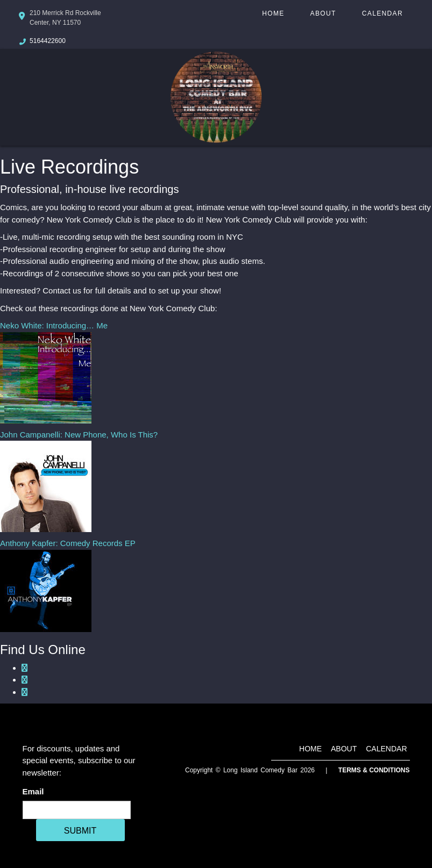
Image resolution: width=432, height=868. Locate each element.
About (323, 13)
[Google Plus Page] (24, 680)
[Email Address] (77, 810)
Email (36, 791)
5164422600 (48, 41)
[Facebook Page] (24, 668)
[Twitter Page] (24, 692)
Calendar (383, 13)
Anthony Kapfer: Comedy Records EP (68, 543)
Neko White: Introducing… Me (54, 325)
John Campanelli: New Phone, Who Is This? (79, 435)
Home (273, 13)
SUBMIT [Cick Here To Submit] (80, 831)
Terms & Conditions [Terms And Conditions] (374, 770)
